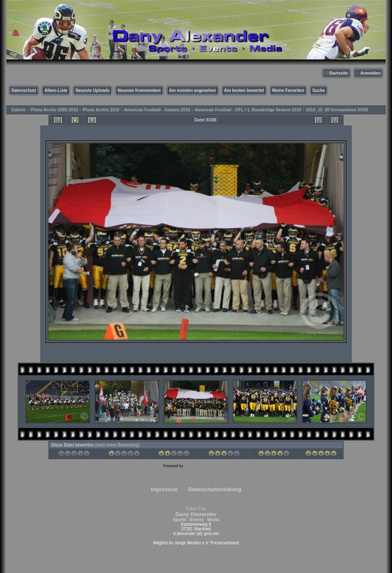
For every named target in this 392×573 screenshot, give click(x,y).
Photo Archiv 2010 (101, 110)
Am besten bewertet (244, 90)
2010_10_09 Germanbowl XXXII (337, 110)
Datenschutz (24, 90)
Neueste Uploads (93, 90)
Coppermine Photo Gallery (207, 466)
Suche (319, 90)
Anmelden (371, 73)
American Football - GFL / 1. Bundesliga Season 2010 (248, 110)
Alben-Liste (56, 90)
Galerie (19, 110)
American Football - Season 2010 (157, 110)
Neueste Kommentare (139, 90)
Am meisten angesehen (193, 90)
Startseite (338, 73)
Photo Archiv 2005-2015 (54, 110)
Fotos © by (196, 514)
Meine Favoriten (288, 90)
